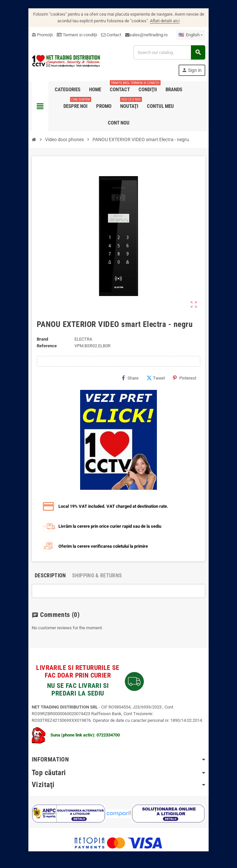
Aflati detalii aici (165, 21)
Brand (42, 339)
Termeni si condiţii (77, 35)
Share (130, 378)
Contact (111, 35)
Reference (47, 346)
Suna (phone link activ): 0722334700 (76, 735)
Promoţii (42, 35)
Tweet (156, 378)
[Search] (169, 52)
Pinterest (185, 378)
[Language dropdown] (191, 35)
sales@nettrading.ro (149, 35)
